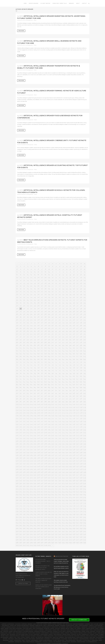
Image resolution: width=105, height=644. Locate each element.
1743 (28, 509)
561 (21, 342)
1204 (31, 433)
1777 (77, 512)
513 (63, 334)
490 (53, 331)
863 (28, 385)
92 (60, 275)
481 (21, 331)
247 (42, 297)
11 (56, 263)
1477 (77, 469)
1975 (70, 540)
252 (60, 297)
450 (53, 325)
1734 (67, 506)
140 (17, 283)
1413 (63, 461)
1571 (56, 483)
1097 (77, 416)
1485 (35, 472)
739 (85, 365)
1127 (42, 421)
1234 (67, 435)
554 (67, 340)
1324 (31, 450)
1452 (60, 466)
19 (85, 263)
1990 (53, 543)
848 (46, 382)
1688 (46, 500)
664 (31, 357)
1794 (67, 514)
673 (63, 357)
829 (49, 379)
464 (31, 328)
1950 (53, 537)
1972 (60, 540)
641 (21, 354)
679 (85, 357)
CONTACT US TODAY (23, 583)
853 (63, 382)
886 (38, 388)
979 (85, 399)
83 (28, 275)
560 (17, 342)
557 (77, 340)
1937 (77, 534)
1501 (21, 475)
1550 (53, 481)
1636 (74, 492)
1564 (31, 483)
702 (24, 362)
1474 (67, 469)
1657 (77, 495)
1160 (17, 427)
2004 (31, 545)
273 (63, 300)
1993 (63, 543)
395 (70, 317)
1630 (53, 492)
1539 (85, 478)
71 (56, 272)
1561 (21, 483)
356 (74, 311)
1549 (49, 481)
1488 (46, 472)
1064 (31, 413)
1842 (24, 523)
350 (53, 311)
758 (81, 368)
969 (49, 399)
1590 (53, 486)
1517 (77, 475)
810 (53, 376)
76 (74, 272)
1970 (53, 540)
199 (85, 289)
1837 (77, 520)
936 (74, 393)
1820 (17, 520)
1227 (42, 435)
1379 (85, 455)
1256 (74, 438)
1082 (24, 416)
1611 (56, 489)
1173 (63, 427)
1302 (24, 447)
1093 (63, 416)
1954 (67, 537)
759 (85, 368)
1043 (28, 410)
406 (38, 320)
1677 (77, 497)
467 (42, 328)
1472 (60, 469)
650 (53, 354)
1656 (74, 495)
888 (46, 388)
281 (21, 303)
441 (21, 325)
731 (56, 365)
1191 (56, 430)
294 (67, 303)
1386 (38, 458)
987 (42, 402)
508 (45, 334)
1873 (63, 526)
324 (31, 309)
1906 (38, 531)
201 (21, 292)
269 (49, 300)
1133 (63, 421)
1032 (60, 407)
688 (46, 359)
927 (42, 393)
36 (74, 266)
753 (63, 368)
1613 (63, 489)
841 (21, 382)
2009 (49, 545)
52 (60, 269)
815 (70, 376)
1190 (53, 430)
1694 (67, 500)
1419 (85, 461)
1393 (63, 458)
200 (17, 292)
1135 (70, 421)
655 (70, 354)
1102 (24, 419)
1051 (56, 410)
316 (74, 306)
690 (53, 359)
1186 (38, 430)
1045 (35, 410)
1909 (49, 531)
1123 (28, 421)
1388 (46, 458)
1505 (35, 475)
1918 (81, 531)
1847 (42, 523)
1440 (17, 466)
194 (67, 289)
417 (77, 320)
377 (77, 314)
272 (60, 300)
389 (49, 317)
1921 (21, 534)
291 (56, 303)
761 (21, 371)
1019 (85, 404)
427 (42, 323)
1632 (60, 492)
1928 (46, 534)
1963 (28, 540)
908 (46, 390)
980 (17, 402)
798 (81, 373)
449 (49, 325)
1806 (38, 517)
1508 (46, 475)
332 (60, 309)
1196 (74, 430)
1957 (77, 537)
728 (45, 365)
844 (31, 382)
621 (21, 351)
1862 (24, 526)
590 (53, 345)
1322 (24, 450)
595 (70, 345)
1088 (46, 416)
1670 (53, 497)
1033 (63, 407)
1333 (63, 450)
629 (49, 351)
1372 (60, 455)
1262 (24, 441)
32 (60, 266)
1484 (31, 472)
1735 (70, 506)
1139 (85, 421)
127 (42, 280)
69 (49, 272)
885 (35, 388)
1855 (70, 523)
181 (21, 289)
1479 (85, 469)
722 (24, 365)
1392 (60, 458)
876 (74, 385)
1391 (56, 458)
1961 (21, 540)
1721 (21, 506)
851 (56, 382)
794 (67, 373)
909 (49, 390)
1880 (17, 528)
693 (63, 359)
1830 (53, 520)
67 (42, 272)
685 (35, 359)
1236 (74, 435)
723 (28, 365)
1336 (74, 450)
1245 (35, 438)
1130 (53, 421)
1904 (31, 531)
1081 (21, 416)
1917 (77, 531)
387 (42, 317)
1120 (17, 421)
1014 (67, 404)
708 (45, 362)
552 (60, 340)
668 (46, 357)
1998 (81, 543)
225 (35, 294)
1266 (38, 441)
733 (63, 365)
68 (45, 272)
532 (60, 337)
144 (31, 283)
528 (45, 337)
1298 (81, 444)
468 (46, 328)
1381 (21, 458)
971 (56, 399)
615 (70, 348)
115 (70, 278)
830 (53, 379)
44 (31, 269)
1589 (49, 486)
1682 (24, 500)
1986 (38, 543)
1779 (85, 512)
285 (35, 303)
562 (24, 342)
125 (35, 280)
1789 (49, 514)
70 (53, 272)
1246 (38, 438)
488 (46, 331)
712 (60, 362)
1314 (67, 447)
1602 (24, 489)
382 (24, 317)
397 (77, 317)
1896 (74, 528)
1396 (74, 458)
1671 (56, 497)
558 (81, 340)
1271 (56, 441)
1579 (85, 483)
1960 (17, 540)
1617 (77, 489)
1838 (81, 520)
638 (81, 351)
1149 (49, 424)
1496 (74, 472)
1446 (38, 466)
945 (35, 396)
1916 (74, 531)
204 (31, 292)
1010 (53, 404)
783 (28, 373)
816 (74, 376)
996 (74, 402)
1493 (63, 472)
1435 (70, 464)
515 (70, 334)
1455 (70, 466)
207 (42, 292)
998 (81, 402)
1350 (53, 452)
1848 (46, 523)
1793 (63, 514)
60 (17, 272)
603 (28, 348)
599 (85, 345)
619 (85, 348)
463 (28, 328)
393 (63, 317)
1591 (56, 486)
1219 (85, 433)
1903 (28, 531)
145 (35, 283)
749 (49, 368)
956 (74, 396)
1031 (56, 407)
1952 (60, 537)
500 (17, 334)
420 (17, 323)
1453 (63, 466)
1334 (67, 450)
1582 (24, 486)
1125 (35, 421)
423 (28, 323)
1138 (81, 421)
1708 (46, 503)
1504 (31, 475)
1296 (74, 444)
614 (67, 348)
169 (49, 286)
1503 (28, 475)
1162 (24, 427)
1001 (21, 404)
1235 (70, 435)
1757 (77, 509)
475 (70, 328)
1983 (28, 543)
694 (67, 359)
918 (81, 390)
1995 (70, 543)
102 (24, 278)
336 (74, 309)
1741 (21, 509)
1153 (63, 424)
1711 (56, 503)
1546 (38, 481)
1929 (49, 534)
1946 (38, 537)
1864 (31, 526)
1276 (74, 441)
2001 (21, 545)
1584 (31, 486)
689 (49, 359)
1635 (70, 492)
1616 (74, 489)
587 (42, 345)
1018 (81, 404)
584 (31, 345)
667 (42, 357)
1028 (46, 407)
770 (53, 371)
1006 (38, 404)
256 (74, 297)
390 (53, 317)
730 (53, 365)
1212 (60, 433)
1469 (49, 469)
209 (49, 292)
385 (35, 317)
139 (85, 280)
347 (42, 311)
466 (38, 328)
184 (31, 289)
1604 (31, 489)
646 (38, 354)
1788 (46, 514)
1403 (28, 461)
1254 (67, 438)
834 (67, 379)
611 (56, 348)
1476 (74, 469)
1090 (53, 416)
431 (56, 323)
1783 (28, 514)
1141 (21, 424)
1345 (35, 452)
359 (85, 311)
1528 (45, 478)
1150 (53, 424)
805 (35, 376)
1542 (24, 481)
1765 (35, 512)
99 (85, 275)
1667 (42, 497)
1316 (74, 447)
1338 (81, 450)
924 (31, 393)
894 (67, 388)
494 (67, 331)
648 (46, 354)
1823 (28, 520)
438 (81, 323)
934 (67, 393)
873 (63, 385)
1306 (38, 447)
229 (49, 294)
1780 (17, 514)
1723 (28, 506)
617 (77, 348)
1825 (35, 520)
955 (70, 396)
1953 (63, 537)
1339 (85, 450)
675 (70, 357)
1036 (74, 407)
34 (67, 266)
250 (53, 297)
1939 (85, 534)
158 (81, 283)
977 (77, 399)
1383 (28, 458)
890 (53, 388)
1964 (31, 540)
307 (42, 306)
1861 (21, 526)
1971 (56, 540)
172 (60, 286)
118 (81, 278)
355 (70, 311)
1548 (46, 481)
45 (35, 269)
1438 (81, 464)
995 (70, 402)
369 (49, 314)
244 (31, 297)
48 (45, 269)
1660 (17, 497)
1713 (63, 503)
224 (31, 294)
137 (77, 280)
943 (28, 396)
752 (60, 368)
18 (81, 263)
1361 (21, 455)
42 (24, 269)
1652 (60, 495)
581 (21, 345)
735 (70, 365)
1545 (35, 481)
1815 (70, 517)
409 (49, 320)
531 (56, 337)
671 (56, 357)
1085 (35, 416)
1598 (81, 486)
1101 (21, 419)
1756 (74, 509)
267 (42, 300)
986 (38, 402)
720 (17, 365)
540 (17, 340)
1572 (60, 483)
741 (21, 368)
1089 (49, 416)
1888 (46, 528)
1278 (81, 441)
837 (77, 379)
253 (63, 297)
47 (42, 269)
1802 (24, 517)
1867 (42, 526)
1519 (85, 475)
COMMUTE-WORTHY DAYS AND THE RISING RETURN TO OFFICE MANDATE (44, 574)
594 (67, 345)
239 (85, 294)
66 (38, 272)
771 (56, 371)
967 (42, 399)
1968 (46, 540)
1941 (21, 537)
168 (45, 286)
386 (38, 317)
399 (85, 317)
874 (67, 385)
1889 (49, 528)
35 (70, 266)
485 (35, 331)
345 (35, 311)
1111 (56, 419)
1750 (53, 509)
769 (49, 371)
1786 (38, 514)
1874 (67, 526)
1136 (74, 421)
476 (74, 328)
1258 (81, 438)
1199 (85, 430)
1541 (21, 481)
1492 (60, 472)
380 (17, 317)
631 (56, 351)
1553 (63, 481)
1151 (56, 424)
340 (17, 311)
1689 (49, 500)
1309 (49, 447)
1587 (42, 486)
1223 (28, 435)
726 (38, 365)
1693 (63, 500)
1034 (67, 407)
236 (74, 294)
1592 (60, 486)
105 (35, 278)
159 (85, 283)
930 (53, 393)
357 (77, 311)
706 (38, 362)
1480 (17, 472)
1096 (74, 416)
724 (31, 365)
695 (70, 359)
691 (56, 359)
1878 (81, 526)
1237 (77, 435)
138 (81, 280)
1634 (67, 492)
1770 (53, 512)
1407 (42, 461)
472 (60, 328)
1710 (53, 503)
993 (63, 402)
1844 (31, 523)
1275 (70, 441)
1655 (70, 495)
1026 (38, 407)
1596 (74, 486)
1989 (49, 543)
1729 (49, 506)
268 (46, 300)
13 (63, 263)
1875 (70, 526)
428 (46, 323)
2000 (17, 545)
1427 (42, 464)
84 (31, 275)
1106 (38, 419)
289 (49, 303)
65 (35, 272)
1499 (85, 472)
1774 (67, 512)
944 (31, 396)
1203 (28, 433)
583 (28, 345)
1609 (49, 489)
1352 (60, 452)
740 (17, 368)
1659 (85, 495)
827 (42, 379)
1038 (81, 407)
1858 (81, 523)
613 (63, 348)
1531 (56, 478)
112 (60, 278)
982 (24, 402)
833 (63, 379)
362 (24, 314)
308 (45, 306)
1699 (85, 500)
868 (46, 385)
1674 (67, 497)
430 (53, 323)
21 (21, 266)
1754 (67, 509)
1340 (17, 452)
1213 (63, 433)
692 (60, 359)
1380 (17, 458)
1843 (28, 523)
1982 (24, 543)
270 (53, 300)
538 (81, 337)
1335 (70, 450)
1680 (17, 500)
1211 (56, 433)
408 (46, 320)
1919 (85, 531)
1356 (74, 452)
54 (67, 269)
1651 (56, 495)
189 (49, 289)
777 (77, 371)
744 (31, 368)
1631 (56, 492)
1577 (77, 483)
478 (81, 328)
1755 (70, 509)
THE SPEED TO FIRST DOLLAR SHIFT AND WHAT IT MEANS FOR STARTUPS (43, 580)
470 (53, 328)
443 (28, 325)
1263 (28, 441)
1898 (81, 528)
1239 (85, 435)
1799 (85, 514)
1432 (60, 464)
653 (63, 354)
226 (38, 294)
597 (77, 345)
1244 (31, 438)
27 (42, 266)
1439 (85, 464)
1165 (35, 427)
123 (28, 280)
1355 (70, 452)
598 (81, 345)
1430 (53, 464)
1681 (21, 500)
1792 (60, 514)
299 (85, 303)
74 (67, 272)
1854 (67, 523)
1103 (28, 419)
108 (45, 278)
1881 (21, 528)
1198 (81, 430)
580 (17, 345)
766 (38, 371)
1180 (17, 430)
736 (74, 365)
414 (67, 320)
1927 (42, 534)
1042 (24, 410)
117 (77, 278)
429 (49, 323)
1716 (74, 503)
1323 (28, 450)
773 (63, 371)
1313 (63, 447)
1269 (49, 441)
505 (35, 334)
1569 (49, 483)
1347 (42, 452)
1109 (49, 419)
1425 (35, 464)
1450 (53, 466)
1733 (63, 506)
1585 (35, 486)
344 (31, 311)
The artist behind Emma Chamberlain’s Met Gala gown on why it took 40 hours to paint (62, 587)
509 (49, 334)
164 (31, 286)
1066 (38, 413)
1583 (28, 486)
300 (17, 306)
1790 (53, 514)
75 (70, 272)
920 (17, 393)
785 (35, 373)
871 (56, 385)
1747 (42, 509)
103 (28, 278)
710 (53, 362)
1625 (35, 492)
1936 (74, 534)
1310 (53, 447)
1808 (46, 517)
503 (28, 334)
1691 (56, 500)
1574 (67, 483)
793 (63, 373)
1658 (81, 495)
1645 (35, 495)
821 (21, 379)
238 (81, 294)
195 (70, 289)
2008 (46, 545)
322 (24, 309)
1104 (31, 419)
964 (31, 399)
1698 (81, 500)
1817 (77, 517)
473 (63, 328)
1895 (70, 528)
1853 (63, 523)
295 (70, 303)
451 (56, 325)
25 (35, 266)
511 (56, 334)
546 (38, 340)
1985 (35, 543)
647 (42, 354)
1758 (81, 509)
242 (24, 297)
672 (60, 357)
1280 (17, 444)
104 (31, 278)
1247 (42, 438)
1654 (67, 495)
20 (17, 266)
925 (35, 393)
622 (24, 351)
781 (21, 373)
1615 (70, 489)
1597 (77, 486)
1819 (85, 517)
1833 (63, 520)
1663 (28, 497)
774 (67, 371)
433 (63, 323)
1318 (81, 447)
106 (38, 278)
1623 (28, 492)
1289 (49, 444)
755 (70, 368)
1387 (42, 458)
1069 (49, 413)
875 (70, 385)
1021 (21, 407)
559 (85, 340)
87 (42, 275)
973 (63, 399)
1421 (21, 464)
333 (63, 309)
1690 (53, 500)
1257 (77, 438)
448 (46, 325)
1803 (28, 517)
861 (21, 385)
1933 (63, 534)
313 (63, 306)
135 (70, 280)
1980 (17, 543)
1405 (35, 461)
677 (77, 357)
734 (67, 365)
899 (85, 388)
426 (38, 323)
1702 (24, 503)
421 (21, 323)
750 (53, 368)
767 (42, 371)
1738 (81, 506)
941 (21, 396)
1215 (70, 433)
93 (63, 275)
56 (74, 269)
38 (81, 266)
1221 (21, 435)
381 (21, 317)
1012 (60, 404)
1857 (77, 523)
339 (85, 309)
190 (53, 289)
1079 (85, 413)
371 (56, 314)
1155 (70, 424)
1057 (77, 410)
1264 (31, 441)
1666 (38, 497)
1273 (63, 441)
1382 (24, 458)
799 (85, 373)
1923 (28, 534)
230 (53, 294)
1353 (63, 452)
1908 (46, 531)
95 (70, 275)
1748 (46, 509)
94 (67, 275)
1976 (74, 540)
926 (38, 393)
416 (74, 320)
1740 (17, 509)
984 (31, 402)
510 (53, 334)
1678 (81, 497)
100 (17, 278)
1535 (70, 478)
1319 (85, 447)
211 (56, 292)
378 (81, 314)
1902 (24, 531)
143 (28, 283)
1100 (17, 419)
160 (17, 286)
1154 (67, 424)
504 (31, 334)
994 (67, 402)
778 (81, 371)
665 (35, 357)
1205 (35, 433)
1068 (46, 413)
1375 (70, 455)
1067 (42, 413)
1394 (67, 458)
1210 (53, 433)
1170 (53, 427)
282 (24, 303)
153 (63, 283)
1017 (77, 404)
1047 (42, 410)
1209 (49, 433)
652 (60, 354)
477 (77, 328)
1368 (46, 455)
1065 (35, 413)
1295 (70, 444)
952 (60, 396)
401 (21, 320)
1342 (24, 452)
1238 (81, 435)
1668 (46, 497)
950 (53, 396)
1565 (35, 483)
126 (38, 280)
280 (17, 303)
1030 (53, 407)
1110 (53, 419)
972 (60, 399)
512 (60, 334)
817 (77, 376)
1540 (17, 481)
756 (74, 368)
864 (31, 385)
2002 (24, 545)
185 (35, 289)
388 (45, 317)
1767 (42, 512)
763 (28, 371)
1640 (17, 495)
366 (38, 314)
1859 (85, 523)
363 (28, 314)
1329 (49, 450)
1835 (70, 520)
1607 (42, 489)
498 (81, 331)
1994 (67, 543)
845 (35, 382)
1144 (31, 424)
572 (60, 342)
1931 (56, 534)
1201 (21, 433)
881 (21, 388)
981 (21, 402)
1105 (35, 419)
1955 (70, 537)
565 (35, 342)
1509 (49, 475)
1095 (70, 416)
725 (35, 365)
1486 (38, 472)
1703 (28, 503)
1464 (31, 469)
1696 (74, 500)
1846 (38, 523)
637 (77, 351)
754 (67, 368)
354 (67, 311)
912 (60, 390)
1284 (31, 444)
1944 (31, 537)
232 (60, 294)
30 (53, 266)
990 (53, 402)
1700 (17, 503)
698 (81, 359)
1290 (53, 444)
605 (35, 348)
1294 (67, 444)
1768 (46, 512)
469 (49, 328)
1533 (63, 478)
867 (42, 385)
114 (67, 278)
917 (77, 390)
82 (24, 275)
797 (77, 373)
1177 (77, 427)
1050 (53, 410)
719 (85, 362)
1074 (67, 413)
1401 (21, 461)
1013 (63, 404)
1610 (53, 489)
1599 (85, 486)
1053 (63, 410)
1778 (81, 512)
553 (63, 340)
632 (60, 351)
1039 (85, 407)
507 (42, 334)
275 (70, 300)
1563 (28, 483)
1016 (74, 404)
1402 (24, 461)
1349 (49, 452)
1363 (28, 455)
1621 (21, 492)
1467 (42, 469)
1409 (49, 461)
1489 (49, 472)
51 (56, 269)
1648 (46, 495)
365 (35, 314)
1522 (24, 478)
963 (28, 399)
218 (81, 292)
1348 (46, 452)
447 (42, 325)
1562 (24, 483)
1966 (38, 540)
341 (21, 311)
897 (77, 388)
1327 (42, 450)
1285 (35, 444)
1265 (35, 441)
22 (24, 266)
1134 (67, 421)
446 (38, 325)
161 (21, 286)
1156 (74, 424)
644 (31, 354)
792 (60, 373)
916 (74, 390)
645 (35, 354)
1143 (28, 424)
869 (49, 385)
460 (17, 328)
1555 (70, 481)
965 (35, 399)
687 (42, 359)
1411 (56, 461)
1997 (77, 543)
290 (53, 303)
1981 (21, 543)
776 (74, 371)
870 (53, 385)
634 (67, 351)
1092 (60, 416)
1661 (21, 497)
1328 (45, 450)
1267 (42, 441)
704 (31, 362)
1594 (67, 486)
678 (81, 357)
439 (85, 323)
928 (46, 393)
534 (67, 337)
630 (53, 351)
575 (70, 342)
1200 (17, 433)
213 (63, 292)
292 (60, 303)
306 (38, 306)
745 (35, 368)
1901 (21, 531)
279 (85, 300)
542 (24, 340)
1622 (24, 492)
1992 (60, 543)
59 (85, 269)
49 (49, 269)
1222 (24, 435)
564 (31, 342)
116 (74, 278)
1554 (67, 481)
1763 (28, 512)
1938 (81, 534)
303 (28, 306)
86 (38, 275)
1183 (28, 430)
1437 (77, 464)
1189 (49, 430)
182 (24, 289)
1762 (24, 512)
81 (21, 275)
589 (49, 345)
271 (56, 300)
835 (70, 379)
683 (28, 359)
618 (81, 348)
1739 (85, 506)
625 (35, 351)
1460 (17, 469)
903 (28, 390)
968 (46, 399)
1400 (17, 461)
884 (31, 388)
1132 (60, 421)
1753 (63, 509)
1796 (74, 514)
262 (24, 300)
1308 (46, 447)
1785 (35, 514)
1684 (31, 500)
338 (81, 309)
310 (53, 306)
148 (45, 283)
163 (28, 286)
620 (17, 351)
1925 (35, 534)
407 (42, 320)
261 (21, 300)
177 (77, 286)
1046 (38, 410)
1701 (21, 503)
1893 (63, 528)
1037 (77, 407)
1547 (42, 481)
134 (67, 280)
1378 (81, 455)
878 (81, 385)
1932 (60, 534)
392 (60, 317)
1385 (35, 458)
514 (67, 334)
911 (56, 390)
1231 (56, 435)
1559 (85, 481)
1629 (49, 492)
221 (21, 294)
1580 (17, 486)
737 (77, 365)
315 (70, 306)
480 (17, 331)
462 (24, 328)
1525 (35, 478)
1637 (77, 492)
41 (21, 269)
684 (31, 359)
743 (28, 368)
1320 (17, 450)
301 (21, 306)
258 (81, 297)
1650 (53, 495)
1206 (38, 433)
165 (35, 286)
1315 (70, 447)
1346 (38, 452)
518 (81, 334)
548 (45, 340)
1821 (21, 520)
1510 (53, 475)
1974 (67, 540)
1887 (42, 528)
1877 (77, 526)
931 (56, 393)
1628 (46, 492)
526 (38, 337)
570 (53, 342)
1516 (74, 475)
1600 (17, 489)
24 (31, 266)
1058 (81, 410)
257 (77, 297)
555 (70, 340)
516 (74, 334)
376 (74, 314)
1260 (17, 441)
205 (35, 292)
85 (35, 275)
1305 (35, 447)
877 (77, 385)
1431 (56, 464)
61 (21, 272)
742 (24, 368)
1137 (77, 421)
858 (81, 382)
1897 (77, 528)
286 (38, 303)
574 (67, 342)
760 (17, 371)
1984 (31, 543)
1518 (81, 475)
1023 (28, 407)
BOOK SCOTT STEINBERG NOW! (79, 620)
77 (77, 272)
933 (63, 393)
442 (24, 325)
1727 (42, 506)
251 (56, 297)
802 (24, 376)
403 (28, 320)
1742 (24, 509)
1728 (45, 506)
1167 (42, 427)
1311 (56, 447)
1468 (46, 469)
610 (53, 348)
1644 (31, 495)
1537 (77, 478)
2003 (28, 545)
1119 (85, 419)
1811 (56, 517)
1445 (35, 466)
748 (46, 368)
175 (70, 286)
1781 (21, 514)
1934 (67, 534)
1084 (31, 416)
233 (63, 294)
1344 (31, 452)
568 (45, 342)
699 (85, 359)
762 (24, 371)
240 (17, 297)
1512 (60, 475)
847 (42, 382)
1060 (17, 413)
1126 (38, 421)
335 (70, 309)
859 (85, 382)
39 (85, 266)
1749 (49, 509)
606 (38, 348)
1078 (81, 413)
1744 (31, 509)
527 (42, 337)
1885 (35, 528)
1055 (70, 410)
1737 (77, 506)
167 (42, 286)
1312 (60, 447)
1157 (77, 424)
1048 (46, 410)
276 (74, 300)
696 (74, 359)
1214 (67, 433)
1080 (17, 416)
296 (74, 303)
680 (17, 359)
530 (53, 337)
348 (45, 311)
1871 (56, 526)
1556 (74, 481)
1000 (17, 404)
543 (28, 340)
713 (63, 362)
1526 (38, 478)
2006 (38, 545)
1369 (49, 455)
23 (28, 266)
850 (53, 382)
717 (77, 362)
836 (74, 379)
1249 (49, 438)
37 (77, 266)
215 (70, 292)
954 (67, 396)
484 (31, 331)
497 (77, 331)
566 (38, 342)
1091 (56, 416)
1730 (53, 506)
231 (56, 294)
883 (28, 388)
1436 (74, 464)
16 (74, 263)
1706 (38, 503)
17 (77, 263)
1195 (70, 430)
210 (53, 292)
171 (56, 286)
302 (24, 306)
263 (28, 300)
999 (85, 402)
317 (77, 306)
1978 (81, 540)
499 (85, 331)
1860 (17, 526)
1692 (60, 500)
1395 (70, 458)
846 (38, 382)
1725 (35, 506)
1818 (81, 517)
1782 (24, 514)
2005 (35, 545)
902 (24, 390)
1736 (74, 506)
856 (74, 382)
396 (74, 317)
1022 (24, 407)
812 (60, 376)
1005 (35, 404)
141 (21, 283)
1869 (49, 526)
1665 (35, 497)
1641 (21, 495)
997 (77, 402)
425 (35, 323)
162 (24, 286)
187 (42, 289)
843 (28, 382)
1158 (81, 424)
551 (56, 340)
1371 (56, 455)
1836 (74, 520)
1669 (49, 497)
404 (31, 320)
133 (63, 280)
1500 (17, 475)
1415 (70, 461)
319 (85, 306)
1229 (49, 435)
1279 (85, 441)
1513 (63, 475)
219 (85, 292)
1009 (49, 404)
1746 (38, 509)
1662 (24, 497)
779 (85, 371)
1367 (42, 455)
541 (21, 340)
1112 (60, 419)
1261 (21, 441)
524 (31, 337)
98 (81, 275)
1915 (70, 531)
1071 (56, 413)
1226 (38, 435)
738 (81, 365)
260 (17, 300)
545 (35, 340)
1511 (56, 475)
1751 (56, 509)
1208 (46, 433)
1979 (85, 540)
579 (85, 342)
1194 (67, 430)
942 (24, 396)
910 (53, 390)
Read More (21, 31)
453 (63, 325)
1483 (28, 472)
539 (85, 337)
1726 (38, 506)
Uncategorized (29, 20)
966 (38, 399)
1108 (45, 419)
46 (38, 269)
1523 (28, 478)
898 (81, 388)
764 (31, 371)
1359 (85, 452)
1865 (35, 526)
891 (56, 388)
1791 (56, 514)
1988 (46, 543)
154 (67, 283)
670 (53, 357)
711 (56, 362)
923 (28, 393)
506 (38, 334)
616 (74, 348)
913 (63, 390)
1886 (38, 528)
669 (49, 357)
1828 (46, 520)
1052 (60, 410)
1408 (46, 461)
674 (67, 357)
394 (67, 317)
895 (70, 388)
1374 (67, 455)
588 (45, 345)
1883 (28, 528)
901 (21, 390)
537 (77, 337)
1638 (81, 492)
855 (70, 382)
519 (85, 334)
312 (60, 306)
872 (60, 385)
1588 (46, 486)
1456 (74, 466)
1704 (31, 503)
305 (35, 306)
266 (38, 300)
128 (45, 280)
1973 (63, 540)
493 (63, 331)
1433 (63, 464)
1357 (77, 452)
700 (17, 362)
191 (56, 289)
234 (67, 294)
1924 (31, 534)
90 (53, 275)
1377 (77, 455)
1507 (42, 475)
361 (21, 314)
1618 (81, 489)
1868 (46, 526)
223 (28, 294)
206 (38, 292)
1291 (56, 444)
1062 (24, 413)
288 (46, 303)
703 (28, 362)
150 (53, 283)
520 (17, 337)
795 (70, 373)
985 (35, 402)
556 (74, 340)
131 (56, 280)
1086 (38, 416)
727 (42, 365)
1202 (24, 433)
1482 (24, 472)
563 (28, 342)
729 (49, 365)
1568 (46, 483)
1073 (63, 413)
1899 (85, 528)
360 (17, 314)
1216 (74, 433)
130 (53, 280)
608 (46, 348)
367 (42, 314)
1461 (21, 469)
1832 (60, 520)
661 (21, 357)
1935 (70, 534)
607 (42, 348)
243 (28, 297)
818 (81, 376)
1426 (38, 464)
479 (85, 328)
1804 (31, 517)
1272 (60, 441)
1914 (67, 531)
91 (56, 275)
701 (21, 362)
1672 (60, 497)
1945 (35, 537)
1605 (35, 489)
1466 (38, 469)
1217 (77, 433)
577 (77, 342)
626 (38, 351)
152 (60, 283)
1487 (42, 472)
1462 (24, 469)
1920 (17, 534)
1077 (77, 413)
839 (85, 379)
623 (28, 351)
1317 (77, 447)
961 (21, 399)
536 (74, 337)
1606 (38, 489)
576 (74, 342)
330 (53, 309)
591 (56, 345)
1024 (31, 407)
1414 (67, 461)
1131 (56, 421)
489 (49, 331)
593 (63, 345)
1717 (77, 503)
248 (46, 297)
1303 (28, 447)
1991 (56, 543)
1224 (31, 435)
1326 (38, 450)
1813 (63, 517)
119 (85, 278)
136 (74, 280)
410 (53, 320)
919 (85, 390)
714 (67, 362)
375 (70, 314)
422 (24, 323)
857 (77, 382)
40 (17, 269)
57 (77, 269)
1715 (70, 503)
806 (38, 376)
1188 (45, 430)
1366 (38, 455)
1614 (67, 489)
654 (67, 354)
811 (56, 376)
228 (46, 294)
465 (35, 328)
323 (28, 309)
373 (63, 314)
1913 (63, 531)
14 (67, 263)
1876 (74, 526)
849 (49, 382)
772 (60, 371)
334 (67, 309)
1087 (42, 416)
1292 (60, 444)
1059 (85, 410)
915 (70, 390)
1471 (56, 469)
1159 (85, 424)
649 (49, 354)
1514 (67, 475)
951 (56, 396)
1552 (60, 481)
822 (24, 379)
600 (17, 348)
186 (38, 289)
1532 (60, 478)
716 (74, 362)
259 (85, 297)
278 (81, 300)
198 (81, 289)
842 (24, 382)
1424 (31, 464)
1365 (35, 455)
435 (70, 323)
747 (42, 368)
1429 (49, 464)
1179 (85, 427)
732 (60, 365)
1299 (85, 444)
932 (60, 393)
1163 (28, 427)
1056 (74, 410)
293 (63, 303)
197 (77, 289)
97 (77, 275)
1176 (74, 427)
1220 (17, 435)
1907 (42, 531)
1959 (85, 537)
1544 (31, 481)
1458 (81, 466)
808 (46, 376)
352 (60, 311)
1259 (85, 438)
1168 (45, 427)
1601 (21, 489)
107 (42, 278)
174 (67, 286)
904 (31, 390)
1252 (60, 438)
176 (74, 286)
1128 (45, 421)
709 (49, 362)
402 (24, 320)
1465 (35, 469)
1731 (56, 506)
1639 (85, 492)
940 (17, 396)
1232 (60, 435)
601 (21, 348)
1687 (42, 500)
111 (56, 278)
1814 (67, 517)
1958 (81, 537)
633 (63, 351)
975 (70, 399)
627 (42, 351)
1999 (85, 543)
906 (38, 390)
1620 (17, 492)
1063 (28, 413)
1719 (85, 503)
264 (31, 300)
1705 (35, 503)
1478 (81, 469)
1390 (53, 458)
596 (74, 345)
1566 (38, 483)
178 (81, 286)
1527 (42, 478)
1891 (56, 528)
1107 (42, 419)
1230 (53, 435)
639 (85, 351)
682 (24, 359)
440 (17, 325)
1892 (60, 528)
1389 (49, 458)
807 (42, 376)
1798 (81, 514)
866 (38, 385)
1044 (31, 410)
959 (85, 396)
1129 (49, 421)
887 (42, 388)
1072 (60, 413)
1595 (70, 486)
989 (49, 402)
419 (85, 320)
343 (28, 311)
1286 (38, 444)
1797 (77, 514)
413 (63, 320)
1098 (81, 416)
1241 (21, 438)
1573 (63, 483)
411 (56, 320)
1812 (60, 517)
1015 (70, 404)
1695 (70, 500)
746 (38, 368)
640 (17, 354)
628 (46, 351)
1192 (60, 430)
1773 (63, 512)
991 (56, 402)
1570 (53, 483)
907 (42, 390)
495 (70, 331)
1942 (24, 537)
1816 (74, 517)
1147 (42, 424)
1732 (60, 506)
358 (81, 311)
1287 (42, 444)
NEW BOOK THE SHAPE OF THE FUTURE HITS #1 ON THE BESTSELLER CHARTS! (42, 568)
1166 (38, 427)
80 (17, 275)
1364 (31, 455)
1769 (49, 512)
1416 (74, 461)
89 (49, 275)
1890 (53, 528)
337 (77, 309)
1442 (24, 466)
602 (24, 348)
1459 (85, 466)
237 (77, 294)
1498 (81, 472)
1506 (38, 475)
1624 (31, 492)
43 (28, 269)
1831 (56, 520)
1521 (21, 478)
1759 (85, 509)
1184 (31, 430)
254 (67, 297)
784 (31, 373)
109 (49, 278)
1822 (24, 520)
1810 (53, 517)
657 (77, 354)
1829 (49, 520)
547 (42, 340)
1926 (38, 534)
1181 (21, 430)
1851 (56, 523)
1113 (63, 419)
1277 (77, 441)
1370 (53, 455)
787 (42, 373)
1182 (24, 430)
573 (63, 342)
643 (28, 354)
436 (74, 323)
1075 (70, 413)
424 (31, 323)
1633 (63, 492)
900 (17, 390)
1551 (56, 481)
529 (49, 337)
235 (70, 294)
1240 (17, 438)
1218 (81, 433)
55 (70, 269)
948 (46, 396)
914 (67, 390)
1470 (53, 469)
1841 (21, 523)
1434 (67, 464)
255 (70, 297)
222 (24, 294)
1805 (35, 517)
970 (53, 399)
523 (28, 337)
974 (67, 399)
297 (77, 303)
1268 (46, 441)
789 (49, 373)
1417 (77, 461)
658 (81, 354)
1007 (42, 404)
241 (21, 297)
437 (77, 323)
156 (74, 283)
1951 (56, 537)
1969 (49, 540)
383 (28, 317)
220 (17, 294)
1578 (81, 483)
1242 (24, 438)
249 (49, 297)
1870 (53, 526)
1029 (49, 407)
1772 (60, 512)
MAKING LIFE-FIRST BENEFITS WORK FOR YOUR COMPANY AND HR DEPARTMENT (44, 587)
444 (31, 325)
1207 (42, 433)
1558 (81, 481)
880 (17, 388)
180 (17, 289)
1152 (60, 424)
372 (60, 314)
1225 (35, 435)
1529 (49, 478)
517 (77, 334)
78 (81, 272)
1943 (28, 537)
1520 (17, 478)
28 (45, 266)
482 (24, 331)
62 (24, 272)
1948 (46, 537)
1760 (17, 512)
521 (21, 337)
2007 (42, 545)
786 (38, 373)
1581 (21, 486)
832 (60, 379)
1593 (63, 486)
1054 (67, 410)
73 (63, 272)
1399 (85, 458)
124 (31, 280)
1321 (21, 450)
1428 (46, 464)
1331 (56, 450)
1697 (77, 500)
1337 (77, 450)
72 (60, 272)
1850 (53, 523)
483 (28, 331)
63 (28, 272)
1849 (49, 523)
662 (24, 357)
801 (21, 376)
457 (77, 325)
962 (24, 399)
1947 (42, 537)
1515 (70, 475)
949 (49, 396)
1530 (53, 478)
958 (81, 396)
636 (74, 351)
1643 (28, 495)
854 (67, 382)
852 (60, 382)
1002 (24, 404)
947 (42, 396)
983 (28, 402)
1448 (46, 466)
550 (53, 340)
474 (67, 328)
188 (45, 289)
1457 (77, 466)
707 (42, 362)
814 (67, 376)
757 (77, 368)
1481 (21, 472)
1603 (28, 489)
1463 (28, 469)
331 (56, 309)
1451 (56, 466)
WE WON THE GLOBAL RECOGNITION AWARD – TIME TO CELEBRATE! (43, 561)
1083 (28, 416)
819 (85, 376)
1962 (24, 540)
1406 (38, 461)
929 (49, 393)
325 (35, 309)
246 (38, 297)
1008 (46, 404)
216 (74, 292)
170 (53, 286)
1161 (21, 427)
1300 (17, 447)
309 (49, 306)
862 (24, 385)
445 (35, 325)
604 (31, 348)
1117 (77, 419)
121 (21, 280)
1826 (38, 520)
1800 (17, 517)
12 (60, 263)
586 (38, 345)
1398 (81, 458)
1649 (49, 495)
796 (74, 373)
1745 (35, 509)
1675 (70, 497)
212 (60, 292)
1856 (74, 523)
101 (21, 278)
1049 (49, 410)
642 (24, 354)
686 (38, 359)
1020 (17, 407)
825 (35, 379)
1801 (21, 517)
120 (17, 280)
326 (38, 309)
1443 (28, 466)
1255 (70, 438)
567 (42, 342)
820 (17, 379)
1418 (81, 461)
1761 (21, 512)
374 (67, 314)
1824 (31, 520)
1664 (31, 497)
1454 (67, 466)
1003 (28, 404)
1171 (56, 427)
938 (81, 393)
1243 (28, 438)
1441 (21, 466)
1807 (42, 517)
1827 (42, 520)
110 (53, 278)
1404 (31, 461)
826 (38, 379)
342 (24, 311)
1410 (53, 461)
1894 (67, 528)
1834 (67, 520)
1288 (46, 444)
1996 (74, 543)
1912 (60, 531)
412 (60, 320)
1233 (63, 435)
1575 (70, 483)
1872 (60, 526)
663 (28, 357)
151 (56, 283)
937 (77, 393)
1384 (31, 458)
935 (70, 393)
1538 (81, 478)
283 (28, 303)
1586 (38, 486)
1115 (70, 419)
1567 (42, 483)
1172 (60, 427)
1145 (35, 424)
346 (38, 311)
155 (70, 283)
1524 (31, 478)
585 (35, 345)
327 (42, 309)
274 (67, 300)
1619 (85, 489)
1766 (38, 512)
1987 (42, 543)
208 (46, 292)
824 (31, 379)
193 (63, 289)
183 (28, 289)
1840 (17, 523)
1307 (42, 447)
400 (17, 320)
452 (60, 325)
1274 (67, 441)
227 (42, 294)
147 (42, 283)
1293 (63, 444)
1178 (81, 427)
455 (70, 325)
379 (85, 314)
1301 (21, 447)
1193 (63, 430)
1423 (28, 464)
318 (81, 306)
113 (63, 278)
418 (81, 320)
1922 (24, 534)
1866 (38, 526)
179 (85, 286)
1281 (21, 444)
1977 (77, 540)
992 (60, 402)
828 (46, 379)
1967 (42, 540)
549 (49, 340)
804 (31, 376)
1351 (56, 452)
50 (53, 269)
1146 (38, 424)
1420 (17, 464)
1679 (85, 497)
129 (49, 280)
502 (24, 334)
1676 (74, 497)
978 (81, 399)
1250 (53, 438)
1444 (31, 466)
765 (35, 371)
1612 (60, 489)
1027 (42, 407)
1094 (67, 416)
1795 (70, 514)
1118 (81, 419)
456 (74, 325)
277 (77, 300)
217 (77, 292)
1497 (77, 472)
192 (60, 289)
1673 (63, 497)
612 (60, 348)
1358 (81, 452)
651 (56, 354)
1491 (56, 472)
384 (31, 317)
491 (56, 331)
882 (24, 388)
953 (63, 396)
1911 (56, 531)
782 (24, 373)
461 (21, 328)
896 (74, 388)
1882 (24, 528)
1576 (74, 483)
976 (74, 399)
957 (77, 396)
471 (56, 328)
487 (42, 331)
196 (74, 289)
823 (28, 379)
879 (85, 385)
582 (24, 345)
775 (70, 371)
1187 (42, 430)
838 (81, 379)
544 (31, 340)
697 (77, 359)
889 (49, 388)
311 (56, 306)
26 (38, 266)
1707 (42, 503)
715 (70, 362)
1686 (38, 500)
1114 (67, 419)
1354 (67, 452)
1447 (42, 466)
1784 (31, 514)
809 (49, 376)
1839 (85, 520)
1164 (31, 427)
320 (17, 309)
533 (63, 337)
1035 (70, 407)
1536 (74, 478)
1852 (60, 523)
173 (63, 286)
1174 (67, 427)
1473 (63, 469)
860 (17, 385)
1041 (21, 410)
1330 (53, 450)
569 (49, 342)
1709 (49, 503)
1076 (74, 413)
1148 (45, 424)
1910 (53, 531)
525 (35, 337)
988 (46, 402)
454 (67, 325)
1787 (42, 514)
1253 (63, 438)
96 (74, 275)
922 (24, 393)
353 (63, 311)
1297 (77, 444)
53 (63, 269)
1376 (74, 455)
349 (49, 311)
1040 (17, 410)
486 (38, 331)
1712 (60, 503)
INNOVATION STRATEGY (62, 556)
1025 (35, 407)
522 (24, 337)
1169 (49, 427)
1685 (35, 500)
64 (31, 272)
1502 (24, 475)
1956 (74, 537)
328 (45, 309)
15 (70, 263)
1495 (70, 472)
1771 (56, 512)
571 (56, 342)
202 (24, 292)
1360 (17, 455)
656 (74, 354)
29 (49, 266)
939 (85, 393)
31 (56, 266)
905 (35, 390)
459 (85, 325)
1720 (17, 506)
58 (81, 269)
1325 (35, 450)
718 (81, 362)
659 (85, 354)
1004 (31, 404)
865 (35, 385)
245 (35, 297)
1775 (70, 512)
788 (45, 373)
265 (35, 300)
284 (31, 303)
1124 (31, 421)
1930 (53, 534)
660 (17, 357)
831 (56, 379)
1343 (28, 452)
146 (38, 283)
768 (45, 371)
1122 (24, 421)
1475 (70, 469)
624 (31, 351)
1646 (38, 495)
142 (24, 283)
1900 (17, 531)
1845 (35, 523)
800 (17, 376)
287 (42, 303)
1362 (24, 455)
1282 (24, 444)
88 (45, 275)
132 (60, 280)
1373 (63, 455)
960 (17, 399)
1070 (53, 413)
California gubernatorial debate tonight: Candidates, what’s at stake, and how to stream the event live (61, 561)
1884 (31, 528)
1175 (70, 427)
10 (53, 263)
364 (31, 314)
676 (74, 357)
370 (53, 314)
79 (85, 272)
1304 (31, 447)
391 (56, 317)
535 (70, 337)
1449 (49, 466)
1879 (85, 526)
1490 (53, 472)
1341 (21, 452)
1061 (21, 413)
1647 (42, 495)
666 (38, 357)
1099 (85, 416)
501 (21, 334)
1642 (24, 495)
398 (81, 317)
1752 (60, 509)
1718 (81, 503)
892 (60, 388)
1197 (77, 430)
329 (49, 309)
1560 (17, 483)
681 (21, 359)
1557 (77, 481)
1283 (28, 444)
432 (60, 323)
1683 (28, 500)
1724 (31, 506)
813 (63, 376)
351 (56, 311)
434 (67, 323)
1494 (67, 472)
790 (53, 373)
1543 (28, 481)
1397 (77, 458)
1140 (17, 424)
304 (31, 306)
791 (56, 373)
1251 (56, 438)
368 (45, 314)
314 (67, 306)
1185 (35, 430)
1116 (74, 419)
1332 (60, 450)
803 (28, 376)
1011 (56, 404)
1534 (67, 478)
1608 (46, 489)
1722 (24, 506)
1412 (60, 461)
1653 (63, 495)
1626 (38, 492)
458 (81, 325)
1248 (46, 438)
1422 (24, 464)
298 (81, 303)
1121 (21, 421)
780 (17, 373)
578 (81, 342)
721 (21, 365)
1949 (49, 537)
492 (60, 331)
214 (67, 292)
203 (28, 292)
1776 (74, 512)
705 (35, 362)
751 (56, 368)
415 (70, 320)
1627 (42, 492)
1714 (67, 503)
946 (38, 396)
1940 (17, 537)
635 (70, 351)
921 (21, 393)
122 (24, 280)
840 (17, 382)
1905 (35, 531)
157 (77, 283)
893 (63, 388)
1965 (35, 540)
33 (63, 266)
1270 (53, 441)
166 (38, 286)
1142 (24, 424)
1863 (28, 526)
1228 (46, 435)
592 (60, 345)
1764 (31, 512)
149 (49, 283)
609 (49, 348)
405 (35, 320)
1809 (49, 517)
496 (74, 331)
